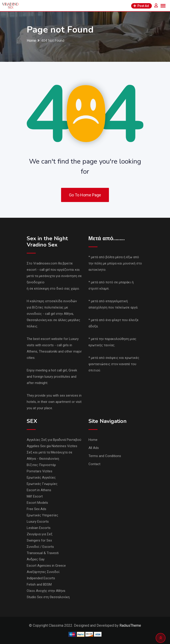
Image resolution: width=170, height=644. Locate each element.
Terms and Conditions (105, 456)
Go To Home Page (85, 195)
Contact (94, 464)
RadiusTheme (130, 625)
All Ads (94, 448)
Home (93, 440)
